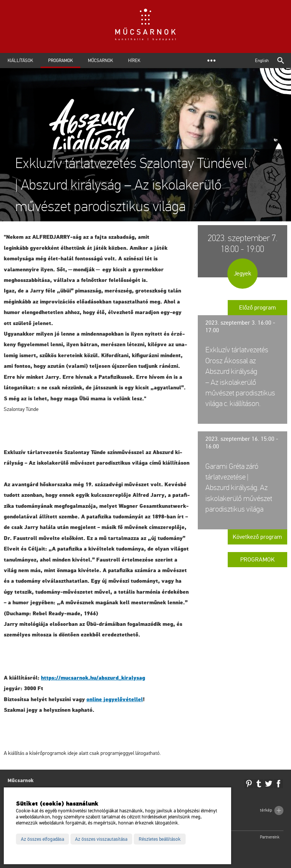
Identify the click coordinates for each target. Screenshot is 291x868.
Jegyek (242, 274)
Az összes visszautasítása (101, 839)
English (262, 61)
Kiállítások (20, 61)
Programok (60, 61)
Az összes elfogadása (42, 839)
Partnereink (270, 837)
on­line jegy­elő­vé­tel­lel (115, 699)
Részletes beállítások (160, 839)
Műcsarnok (100, 61)
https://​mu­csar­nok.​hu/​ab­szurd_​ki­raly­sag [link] (93, 678)
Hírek (134, 61)
